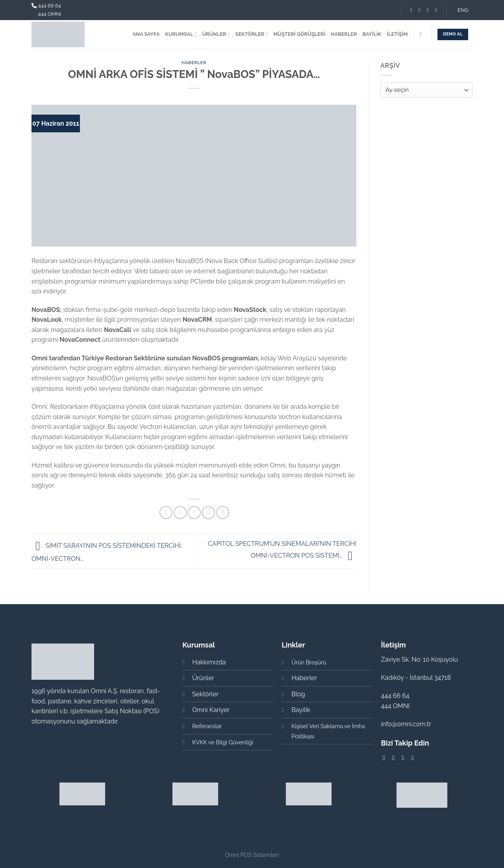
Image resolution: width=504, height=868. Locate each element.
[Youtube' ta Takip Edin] (436, 10)
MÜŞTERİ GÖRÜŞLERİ (299, 34)
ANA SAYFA (146, 34)
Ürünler (203, 678)
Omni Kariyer (211, 710)
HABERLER (344, 34)
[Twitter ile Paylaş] (180, 513)
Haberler (194, 63)
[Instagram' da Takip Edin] (420, 10)
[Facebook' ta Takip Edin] (411, 10)
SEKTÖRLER (252, 34)
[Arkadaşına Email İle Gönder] (194, 513)
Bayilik (301, 710)
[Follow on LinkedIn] (428, 10)
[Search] (422, 34)
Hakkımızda (209, 662)
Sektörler (205, 694)
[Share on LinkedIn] (223, 513)
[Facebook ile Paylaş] (166, 513)
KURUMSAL (181, 34)
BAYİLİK (372, 34)
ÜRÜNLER (216, 34)
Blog (298, 694)
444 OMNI (49, 14)
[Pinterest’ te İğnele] (208, 513)
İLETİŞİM (397, 34)
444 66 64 (49, 6)
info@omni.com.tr (406, 724)
